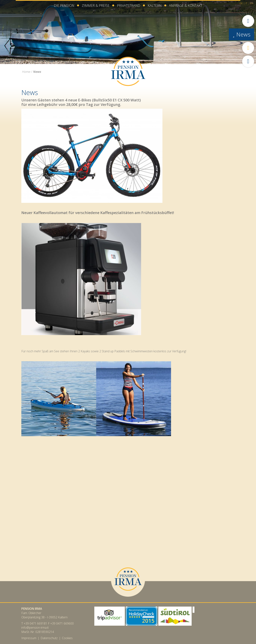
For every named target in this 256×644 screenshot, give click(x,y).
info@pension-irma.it (35, 628)
